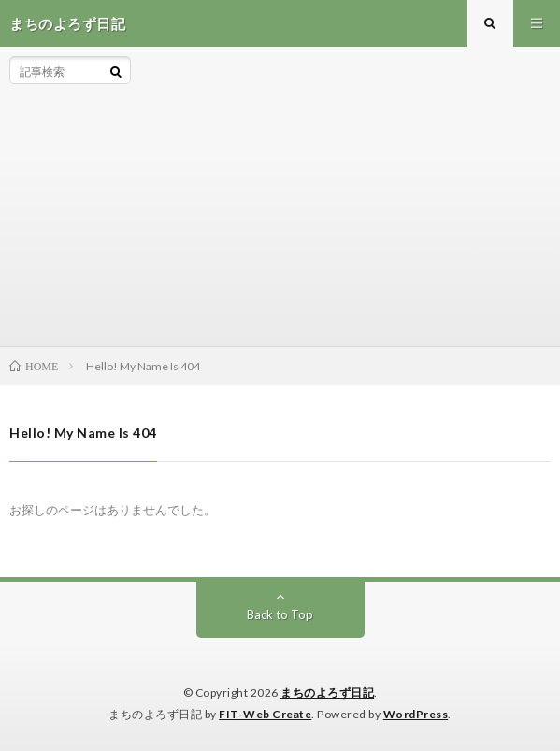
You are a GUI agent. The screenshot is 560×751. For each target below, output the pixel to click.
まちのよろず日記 (327, 693)
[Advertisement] (341, 196)
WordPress (416, 714)
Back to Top (280, 614)
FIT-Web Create (265, 714)
